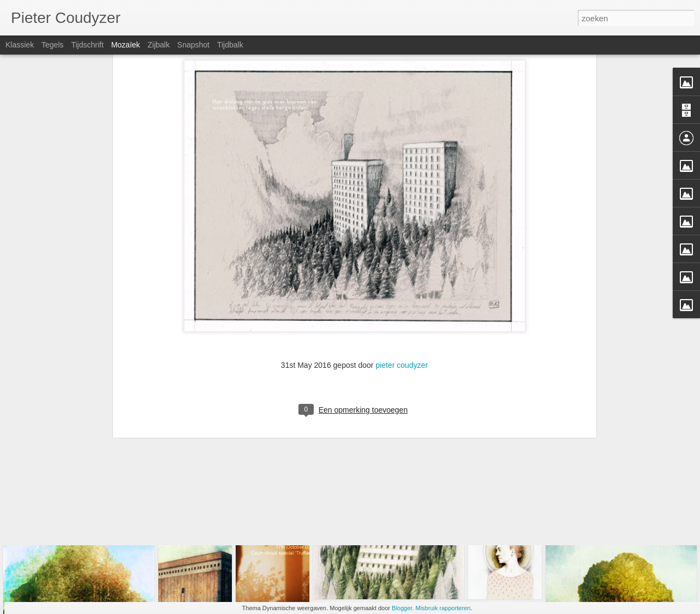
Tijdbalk (230, 45)
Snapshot (193, 45)
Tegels (52, 45)
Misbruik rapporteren (443, 608)
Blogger (402, 608)
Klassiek (20, 45)
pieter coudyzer (402, 264)
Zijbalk (158, 45)
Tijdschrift (87, 45)
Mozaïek (126, 45)
